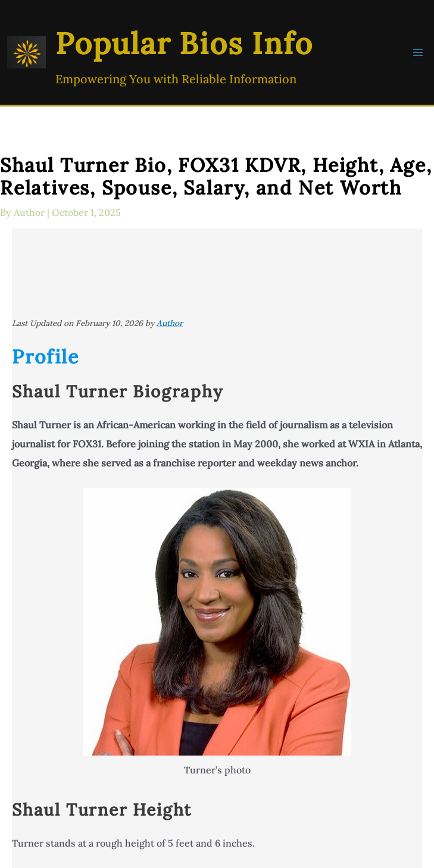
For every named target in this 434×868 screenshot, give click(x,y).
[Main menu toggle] (418, 52)
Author (170, 323)
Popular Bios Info (184, 43)
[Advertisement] (217, 272)
